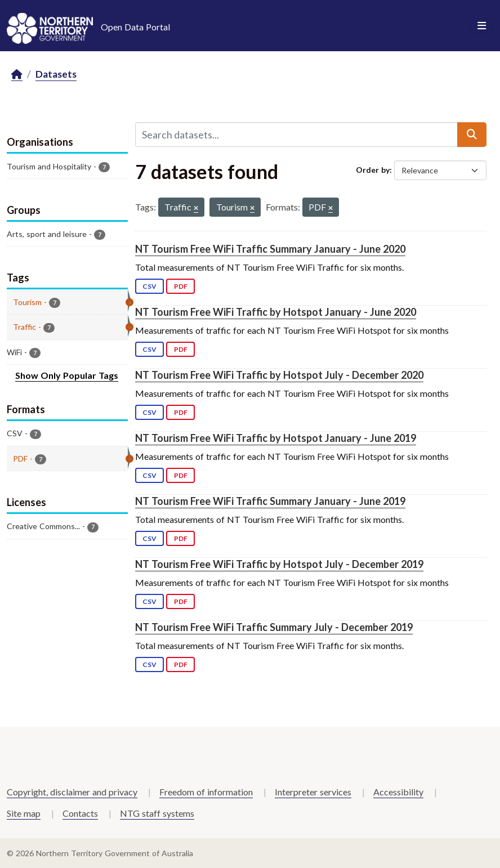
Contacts (80, 813)
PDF (181, 286)
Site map (24, 813)
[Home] (17, 75)
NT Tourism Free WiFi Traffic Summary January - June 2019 (270, 501)
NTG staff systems (157, 813)
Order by (373, 170)
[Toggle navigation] (482, 26)
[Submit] (472, 135)
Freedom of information (206, 792)
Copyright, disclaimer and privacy (72, 792)
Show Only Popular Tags (67, 375)
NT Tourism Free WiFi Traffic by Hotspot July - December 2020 (279, 375)
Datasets (56, 74)
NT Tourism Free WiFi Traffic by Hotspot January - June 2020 (276, 312)
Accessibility (398, 792)
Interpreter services (313, 792)
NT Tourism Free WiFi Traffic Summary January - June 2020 (270, 249)
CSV (149, 286)
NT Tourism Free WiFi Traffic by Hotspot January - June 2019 (276, 438)
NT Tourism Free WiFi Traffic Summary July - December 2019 (274, 627)
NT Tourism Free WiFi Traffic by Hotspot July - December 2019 (279, 564)
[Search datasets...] (296, 135)
